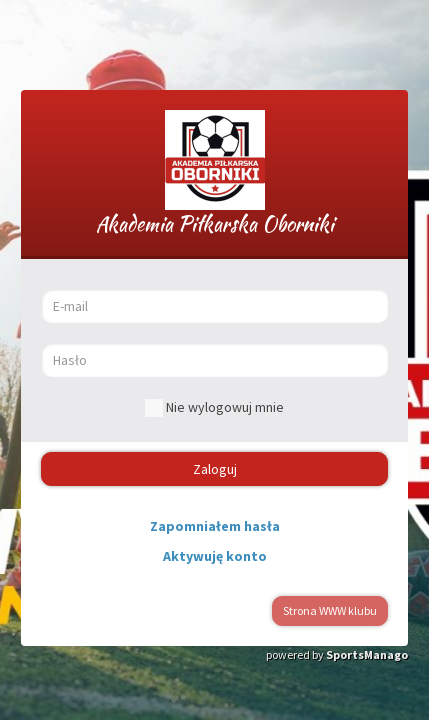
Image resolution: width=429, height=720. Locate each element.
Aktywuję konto (215, 556)
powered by (337, 654)
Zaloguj (215, 469)
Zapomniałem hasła (215, 526)
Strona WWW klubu (330, 610)
